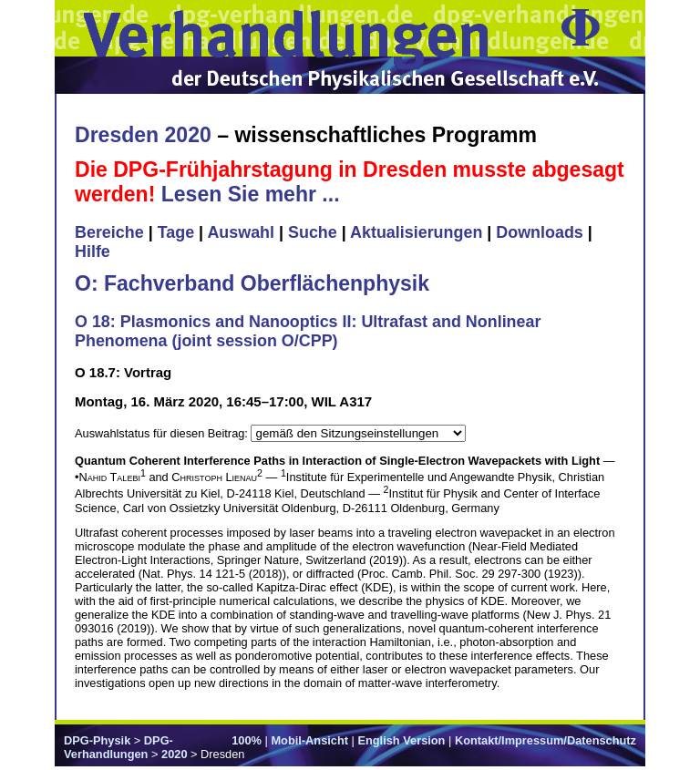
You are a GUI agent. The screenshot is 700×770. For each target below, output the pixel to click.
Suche (313, 232)
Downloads (540, 232)
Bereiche (109, 232)
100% (247, 740)
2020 (174, 754)
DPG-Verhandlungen (118, 747)
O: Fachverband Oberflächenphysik (252, 283)
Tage (176, 232)
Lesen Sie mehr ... (251, 194)
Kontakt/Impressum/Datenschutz (546, 740)
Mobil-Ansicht (309, 740)
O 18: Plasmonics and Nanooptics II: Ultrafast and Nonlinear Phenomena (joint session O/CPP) (308, 331)
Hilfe (93, 252)
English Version (401, 740)
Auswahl (241, 232)
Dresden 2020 (143, 135)
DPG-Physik (97, 740)
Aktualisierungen (416, 232)
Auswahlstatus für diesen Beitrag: (163, 433)
